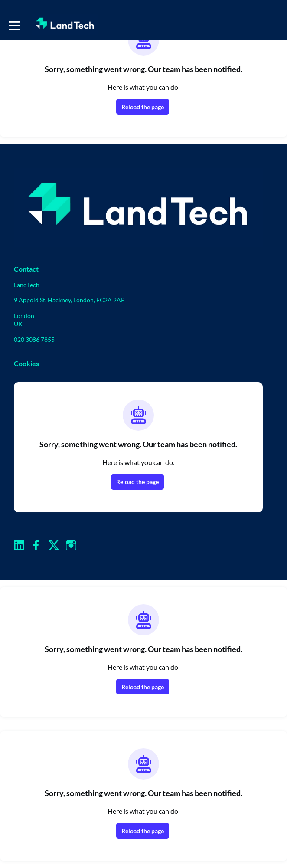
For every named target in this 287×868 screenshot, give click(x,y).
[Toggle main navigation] (14, 25)
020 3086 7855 (34, 339)
